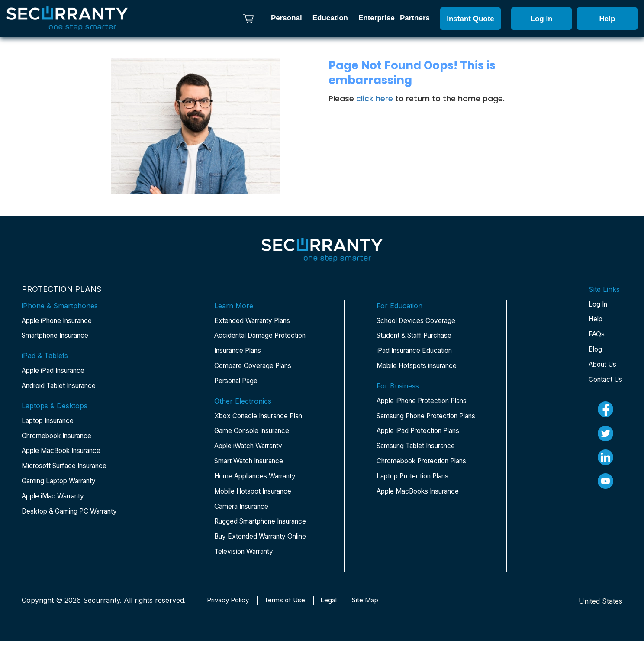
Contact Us (604, 383)
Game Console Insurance (256, 435)
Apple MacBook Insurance (66, 455)
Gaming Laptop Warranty (63, 486)
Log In (542, 19)
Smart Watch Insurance (253, 466)
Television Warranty (247, 584)
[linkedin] (604, 462)
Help (607, 19)
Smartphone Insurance (60, 337)
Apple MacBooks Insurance (423, 533)
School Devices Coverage (419, 321)
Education (330, 18)
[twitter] (604, 438)
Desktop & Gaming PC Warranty (74, 517)
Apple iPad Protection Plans (423, 459)
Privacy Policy (230, 625)
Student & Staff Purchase (418, 337)
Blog (593, 352)
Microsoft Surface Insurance (69, 470)
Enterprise (377, 18)
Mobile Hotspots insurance (421, 368)
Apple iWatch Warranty (253, 450)
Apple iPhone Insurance (62, 321)
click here (375, 99)
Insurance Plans (241, 352)
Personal (287, 18)
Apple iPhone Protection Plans (417, 410)
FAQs (594, 336)
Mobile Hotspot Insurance (257, 497)
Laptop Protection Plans (416, 518)
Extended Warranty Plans (256, 321)
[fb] (604, 413)
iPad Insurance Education (419, 352)
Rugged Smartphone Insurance (248, 534)
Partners (415, 18)
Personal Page (238, 384)
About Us (601, 367)
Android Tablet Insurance (64, 388)
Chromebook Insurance (61, 439)
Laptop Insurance (51, 424)
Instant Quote (470, 19)
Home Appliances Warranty (260, 482)
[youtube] (604, 486)
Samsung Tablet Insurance (421, 475)
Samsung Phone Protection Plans (422, 437)
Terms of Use (291, 625)
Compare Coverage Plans (256, 368)
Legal (338, 625)
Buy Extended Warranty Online (253, 562)
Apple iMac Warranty (57, 501)
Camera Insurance (245, 513)
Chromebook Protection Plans (416, 496)
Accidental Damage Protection (264, 337)
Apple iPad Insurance (57, 372)
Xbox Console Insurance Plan (264, 419)
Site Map (376, 625)
